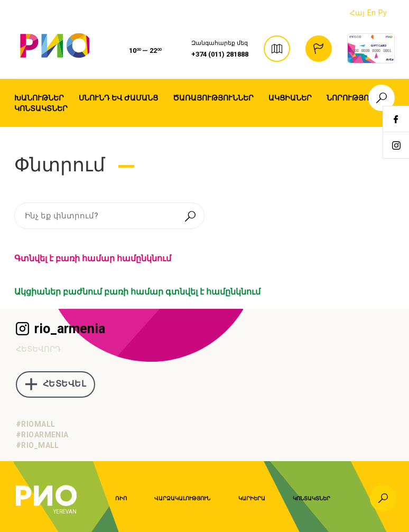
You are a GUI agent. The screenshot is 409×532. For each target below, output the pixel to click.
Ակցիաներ (290, 98)
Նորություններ (360, 98)
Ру (383, 13)
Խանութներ (39, 98)
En (371, 13)
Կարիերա (252, 498)
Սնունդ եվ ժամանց (118, 98)
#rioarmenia (42, 435)
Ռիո (121, 498)
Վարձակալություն (182, 498)
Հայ (357, 13)
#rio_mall (38, 445)
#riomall (35, 424)
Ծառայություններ (213, 98)
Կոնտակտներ (41, 108)
